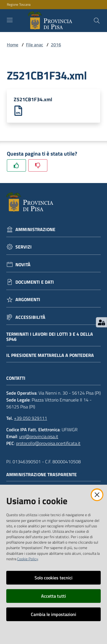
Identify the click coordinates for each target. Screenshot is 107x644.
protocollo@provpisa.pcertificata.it (48, 443)
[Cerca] (97, 21)
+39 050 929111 (31, 418)
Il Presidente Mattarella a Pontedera (50, 355)
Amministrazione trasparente (44, 475)
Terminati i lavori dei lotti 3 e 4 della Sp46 (50, 337)
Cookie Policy (28, 559)
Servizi (24, 247)
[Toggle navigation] (10, 20)
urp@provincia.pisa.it (39, 436)
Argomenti (28, 300)
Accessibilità (30, 317)
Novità (23, 265)
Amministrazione (35, 229)
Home (13, 45)
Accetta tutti (53, 596)
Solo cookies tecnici (53, 578)
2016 (56, 45)
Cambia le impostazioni (53, 614)
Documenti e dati (35, 282)
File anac (35, 45)
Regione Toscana (19, 5)
